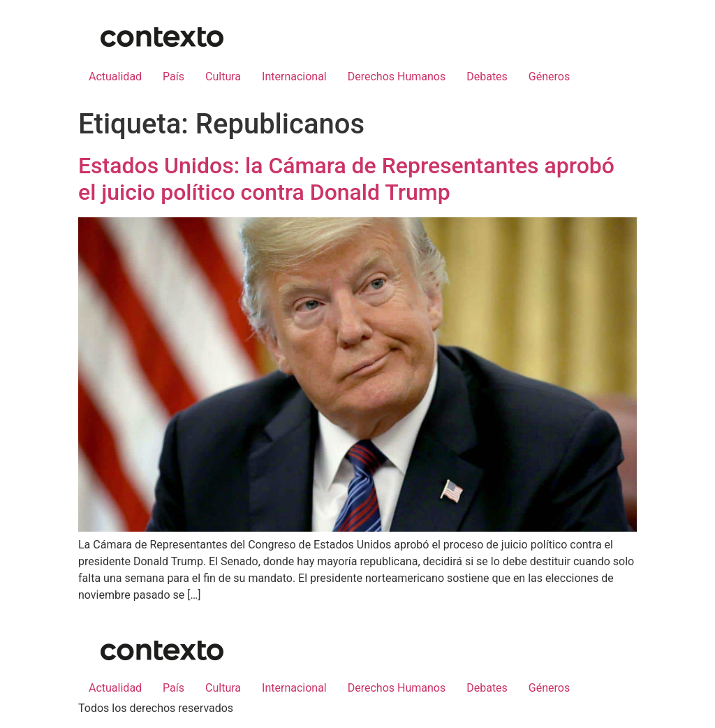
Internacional (294, 77)
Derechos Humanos (397, 77)
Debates (487, 77)
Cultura (223, 77)
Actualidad (115, 77)
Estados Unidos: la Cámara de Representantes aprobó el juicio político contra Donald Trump (346, 179)
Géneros (549, 77)
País (174, 77)
